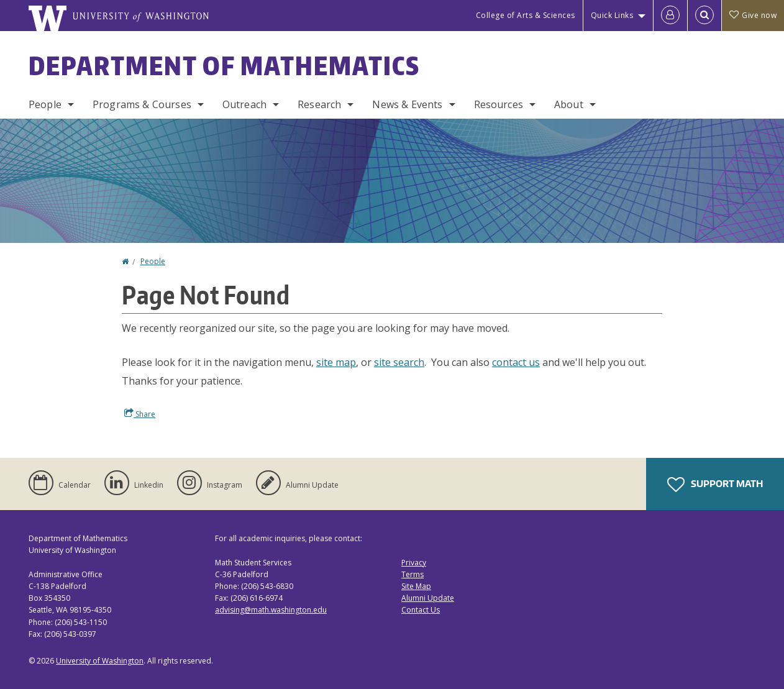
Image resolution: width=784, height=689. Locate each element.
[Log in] (670, 16)
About (569, 104)
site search (399, 362)
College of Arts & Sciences (526, 15)
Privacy (414, 563)
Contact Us (421, 610)
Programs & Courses (142, 104)
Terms (413, 574)
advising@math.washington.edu (271, 610)
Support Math (715, 485)
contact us (516, 362)
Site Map (416, 586)
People (45, 104)
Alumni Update (428, 598)
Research (319, 104)
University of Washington (100, 661)
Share (140, 414)
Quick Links (612, 15)
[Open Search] (704, 16)
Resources (499, 104)
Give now (753, 15)
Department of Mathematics (224, 66)
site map (336, 362)
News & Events (407, 104)
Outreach (244, 104)
